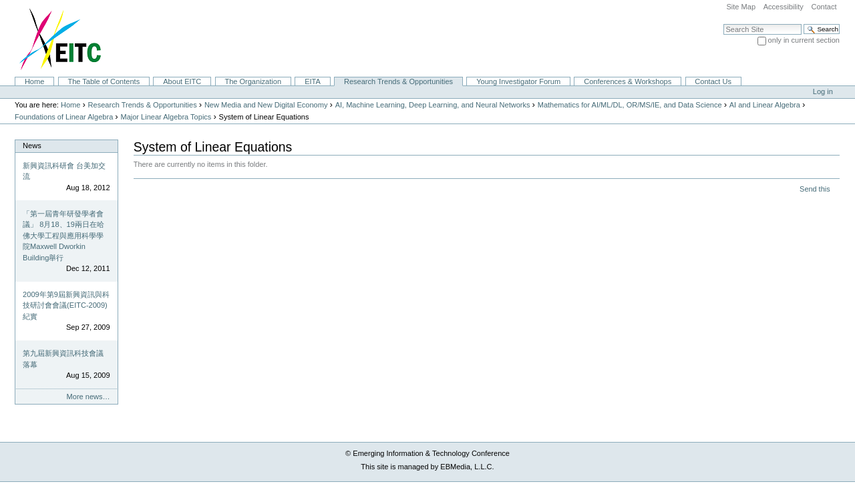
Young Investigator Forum (518, 81)
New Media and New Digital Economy (266, 105)
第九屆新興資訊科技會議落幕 (63, 359)
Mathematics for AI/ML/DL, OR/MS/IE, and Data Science (630, 105)
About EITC (182, 81)
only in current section (804, 40)
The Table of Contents (104, 81)
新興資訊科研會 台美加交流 (64, 171)
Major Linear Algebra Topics (166, 117)
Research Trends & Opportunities (398, 81)
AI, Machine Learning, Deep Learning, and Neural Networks (433, 105)
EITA (313, 81)
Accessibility (784, 7)
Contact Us (713, 81)
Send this (815, 189)
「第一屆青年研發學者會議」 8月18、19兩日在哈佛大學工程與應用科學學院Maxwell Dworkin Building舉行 (63, 236)
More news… (89, 397)
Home (34, 81)
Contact (824, 7)
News (32, 146)
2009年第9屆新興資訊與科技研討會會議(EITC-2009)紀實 (66, 305)
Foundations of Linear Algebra (64, 117)
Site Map (741, 7)
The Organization (253, 81)
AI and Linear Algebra (765, 105)
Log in (823, 91)
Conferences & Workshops (628, 81)
